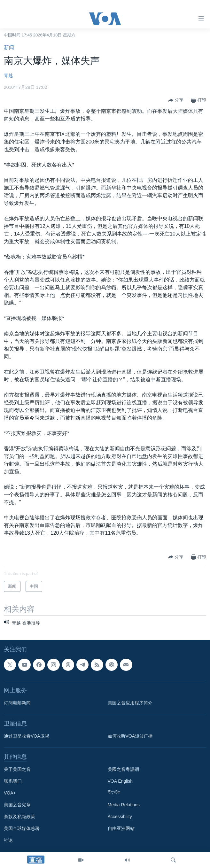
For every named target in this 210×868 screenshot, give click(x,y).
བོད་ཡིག (114, 793)
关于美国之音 (17, 769)
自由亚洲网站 (121, 828)
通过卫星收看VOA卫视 (27, 736)
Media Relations (124, 805)
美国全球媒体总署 (22, 828)
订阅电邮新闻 (17, 703)
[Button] (176, 100)
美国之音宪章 (17, 805)
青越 (8, 75)
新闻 (9, 47)
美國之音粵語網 (123, 769)
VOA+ (10, 793)
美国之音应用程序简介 (130, 703)
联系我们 (13, 781)
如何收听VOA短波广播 (130, 736)
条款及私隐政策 (19, 817)
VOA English (120, 781)
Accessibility (120, 817)
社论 (8, 840)
